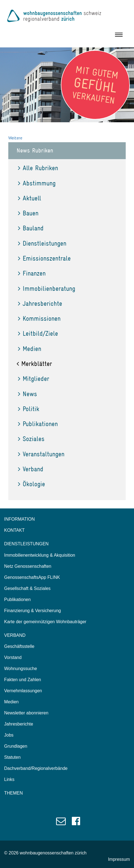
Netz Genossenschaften (28, 566)
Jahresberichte (40, 303)
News (27, 394)
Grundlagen (16, 746)
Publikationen (38, 424)
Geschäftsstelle (19, 646)
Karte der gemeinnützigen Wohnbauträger (45, 622)
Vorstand (13, 657)
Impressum (119, 859)
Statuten (12, 757)
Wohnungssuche (21, 669)
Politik (29, 409)
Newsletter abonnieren (26, 713)
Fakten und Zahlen (23, 680)
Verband (31, 469)
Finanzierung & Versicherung (32, 611)
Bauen (28, 213)
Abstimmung (37, 183)
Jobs (9, 735)
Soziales (31, 439)
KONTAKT (14, 530)
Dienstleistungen (42, 243)
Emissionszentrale (44, 258)
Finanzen (32, 273)
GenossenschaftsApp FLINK (32, 577)
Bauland (31, 228)
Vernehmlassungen (23, 691)
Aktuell (30, 198)
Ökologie (31, 484)
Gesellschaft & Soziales (27, 588)
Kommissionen (39, 318)
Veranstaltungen (41, 454)
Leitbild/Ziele (38, 333)
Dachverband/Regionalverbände (36, 768)
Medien (30, 349)
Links (9, 779)
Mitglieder (34, 379)
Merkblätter (34, 364)
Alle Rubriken (38, 168)
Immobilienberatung (47, 288)
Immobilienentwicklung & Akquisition (40, 555)
